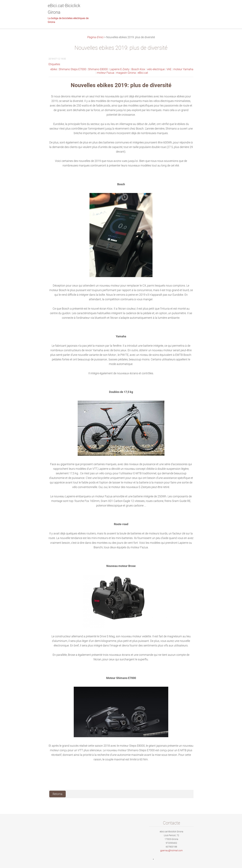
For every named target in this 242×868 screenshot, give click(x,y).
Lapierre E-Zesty (120, 69)
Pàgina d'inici (95, 37)
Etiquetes (54, 64)
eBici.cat (143, 73)
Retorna (58, 794)
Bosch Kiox (138, 69)
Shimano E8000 (98, 69)
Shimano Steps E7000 (72, 69)
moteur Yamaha (183, 69)
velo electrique (156, 69)
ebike (54, 69)
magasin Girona (126, 73)
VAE (169, 69)
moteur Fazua (106, 73)
